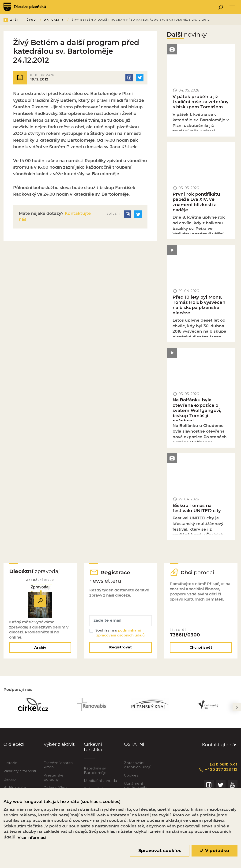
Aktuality (54, 20)
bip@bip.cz (224, 764)
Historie (10, 763)
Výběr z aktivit (59, 744)
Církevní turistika (93, 747)
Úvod (31, 20)
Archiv (40, 647)
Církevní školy (56, 788)
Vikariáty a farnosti (20, 771)
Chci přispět (201, 647)
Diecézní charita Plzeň (58, 765)
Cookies (131, 775)
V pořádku (215, 851)
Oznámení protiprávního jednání (136, 788)
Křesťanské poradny (54, 777)
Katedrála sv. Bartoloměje (95, 770)
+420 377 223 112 (218, 770)
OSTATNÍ (134, 744)
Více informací (32, 838)
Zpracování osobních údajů (138, 765)
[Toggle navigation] (232, 7)
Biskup (10, 779)
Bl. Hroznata (15, 787)
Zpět (11, 20)
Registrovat (120, 647)
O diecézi (14, 744)
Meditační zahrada (100, 781)
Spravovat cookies (160, 851)
